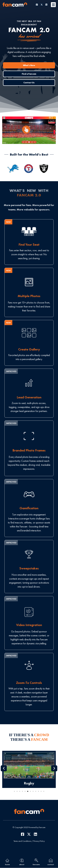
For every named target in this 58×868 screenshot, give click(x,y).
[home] (7, 860)
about (22, 864)
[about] (22, 860)
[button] (53, 5)
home (7, 864)
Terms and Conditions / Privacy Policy (29, 841)
